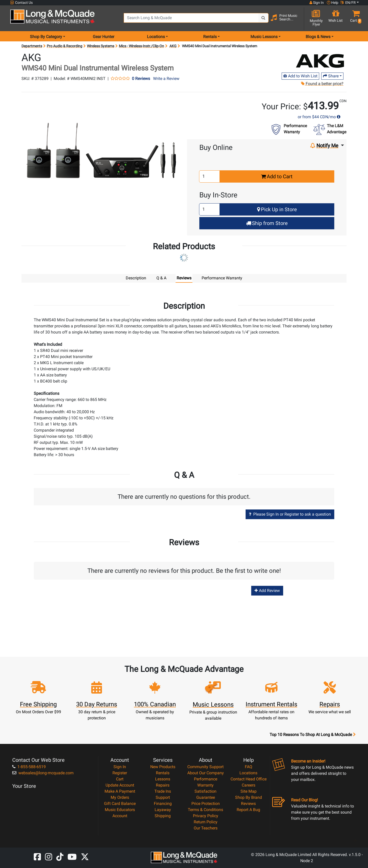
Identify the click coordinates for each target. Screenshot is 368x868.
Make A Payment (120, 791)
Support (163, 797)
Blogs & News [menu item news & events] (318, 37)
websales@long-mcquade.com (43, 773)
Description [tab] (136, 278)
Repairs (163, 785)
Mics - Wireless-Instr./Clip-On (141, 46)
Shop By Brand (249, 797)
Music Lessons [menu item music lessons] (264, 37)
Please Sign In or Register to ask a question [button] (290, 514)
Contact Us (21, 3)
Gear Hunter (103, 37)
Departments (32, 46)
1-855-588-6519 (29, 766)
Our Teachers (206, 828)
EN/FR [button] (348, 3)
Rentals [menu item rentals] (210, 37)
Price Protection (206, 803)
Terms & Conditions (205, 809)
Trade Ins (163, 791)
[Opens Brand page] (320, 61)
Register (120, 773)
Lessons (163, 779)
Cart (120, 779)
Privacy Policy (206, 816)
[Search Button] (263, 18)
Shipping (163, 816)
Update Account (120, 785)
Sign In (120, 766)
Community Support (205, 766)
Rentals (163, 773)
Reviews (248, 803)
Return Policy (206, 822)
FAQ (249, 766)
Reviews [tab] (184, 278)
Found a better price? (322, 84)
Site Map (249, 791)
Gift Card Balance (120, 803)
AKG (173, 46)
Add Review (267, 590)
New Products (163, 766)
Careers (249, 785)
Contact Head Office (249, 779)
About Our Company (206, 773)
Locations (248, 773)
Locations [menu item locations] (156, 37)
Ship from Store (267, 223)
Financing (163, 803)
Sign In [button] (317, 3)
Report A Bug (248, 809)
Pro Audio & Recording (65, 46)
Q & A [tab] (161, 278)
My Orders (120, 797)
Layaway (163, 809)
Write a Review (166, 79)
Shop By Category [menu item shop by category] (46, 37)
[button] (355, 19)
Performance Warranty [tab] (222, 278)
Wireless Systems (101, 46)
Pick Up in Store (277, 209)
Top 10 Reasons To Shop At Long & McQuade (313, 734)
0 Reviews (141, 79)
